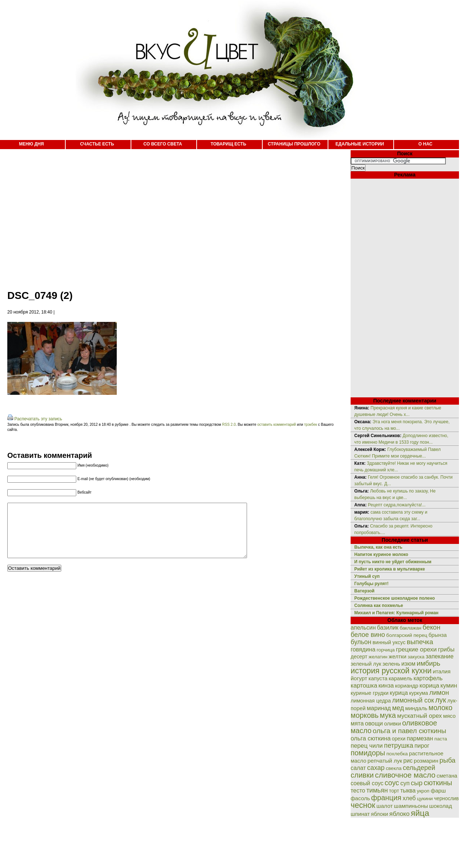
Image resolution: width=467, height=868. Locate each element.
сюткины (438, 783)
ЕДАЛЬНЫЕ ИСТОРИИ (360, 144)
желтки (397, 656)
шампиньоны (411, 806)
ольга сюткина (371, 738)
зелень (391, 664)
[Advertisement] (129, 215)
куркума (418, 693)
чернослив (447, 798)
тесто (358, 791)
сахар (376, 768)
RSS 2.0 (229, 425)
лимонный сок (413, 700)
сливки (362, 775)
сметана (447, 776)
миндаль (416, 708)
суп (405, 783)
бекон (431, 627)
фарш (438, 791)
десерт (359, 657)
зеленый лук (366, 664)
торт (394, 791)
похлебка (397, 754)
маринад (379, 708)
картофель (428, 678)
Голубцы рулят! (371, 584)
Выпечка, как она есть (378, 547)
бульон (361, 642)
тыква (408, 791)
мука (388, 715)
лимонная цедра (371, 701)
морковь (365, 715)
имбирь (429, 663)
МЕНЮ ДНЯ (31, 144)
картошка (364, 686)
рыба (448, 760)
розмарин (426, 761)
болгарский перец (407, 635)
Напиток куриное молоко (381, 554)
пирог (422, 746)
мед (398, 708)
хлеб (409, 798)
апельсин (363, 628)
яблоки (380, 814)
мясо (449, 716)
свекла (393, 768)
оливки (393, 724)
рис (408, 761)
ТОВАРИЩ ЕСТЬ (228, 144)
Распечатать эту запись (38, 419)
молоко (441, 708)
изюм (408, 664)
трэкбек (311, 425)
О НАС (425, 144)
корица (429, 686)
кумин (449, 686)
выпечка (420, 642)
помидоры (368, 753)
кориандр (407, 686)
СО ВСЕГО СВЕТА (163, 144)
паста (441, 739)
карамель (400, 678)
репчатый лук (385, 761)
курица (399, 693)
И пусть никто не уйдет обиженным (393, 562)
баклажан (410, 628)
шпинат (360, 814)
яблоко (399, 814)
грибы (446, 649)
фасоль (360, 798)
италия (442, 671)
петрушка (399, 745)
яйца (420, 813)
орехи (399, 739)
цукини (425, 799)
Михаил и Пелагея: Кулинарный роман (396, 613)
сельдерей (419, 768)
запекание (440, 656)
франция (386, 798)
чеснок (363, 805)
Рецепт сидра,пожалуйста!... (397, 505)
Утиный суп (367, 576)
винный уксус (389, 642)
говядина (363, 649)
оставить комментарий (277, 425)
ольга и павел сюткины (410, 731)
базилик (388, 628)
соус (392, 783)
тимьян (377, 790)
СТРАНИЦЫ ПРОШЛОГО (294, 144)
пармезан (420, 738)
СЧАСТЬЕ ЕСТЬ (97, 144)
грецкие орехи (416, 649)
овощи (374, 723)
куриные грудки (370, 693)
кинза (386, 685)
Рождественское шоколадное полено (395, 598)
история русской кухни (391, 671)
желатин (378, 657)
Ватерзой (364, 591)
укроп (423, 791)
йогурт (359, 678)
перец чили (367, 746)
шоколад (441, 806)
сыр (417, 783)
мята (357, 723)
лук (441, 700)
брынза (438, 635)
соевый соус (367, 783)
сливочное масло (405, 775)
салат (358, 768)
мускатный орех (419, 716)
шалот (385, 806)
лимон (439, 692)
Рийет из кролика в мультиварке (390, 569)
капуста (378, 678)
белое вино (368, 635)
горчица (386, 650)
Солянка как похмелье (379, 606)
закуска (416, 657)
